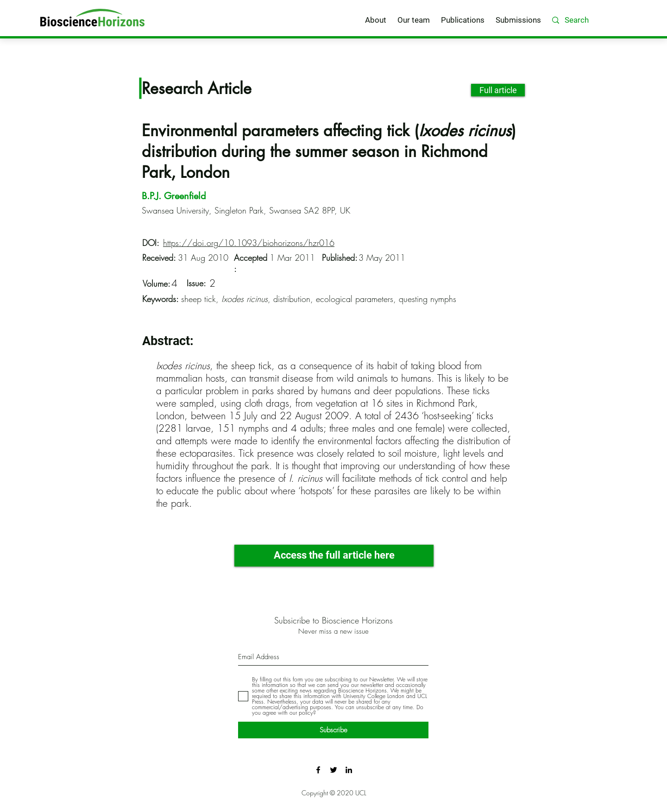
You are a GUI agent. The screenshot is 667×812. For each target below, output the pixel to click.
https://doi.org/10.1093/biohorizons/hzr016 (249, 243)
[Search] (590, 20)
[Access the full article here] (334, 556)
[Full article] (498, 90)
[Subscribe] (333, 730)
